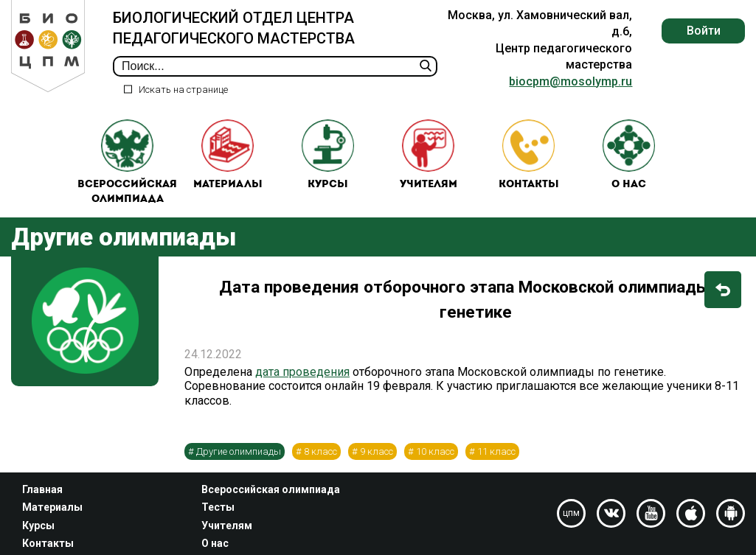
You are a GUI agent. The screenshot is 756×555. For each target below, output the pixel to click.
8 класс (320, 455)
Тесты (218, 507)
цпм (571, 513)
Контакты (529, 157)
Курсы (328, 157)
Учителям (429, 157)
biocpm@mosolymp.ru (571, 81)
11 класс (496, 455)
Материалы (228, 157)
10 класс (435, 455)
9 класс (377, 455)
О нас (629, 157)
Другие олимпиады (239, 455)
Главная (42, 489)
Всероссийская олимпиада (127, 164)
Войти (704, 31)
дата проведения (302, 376)
